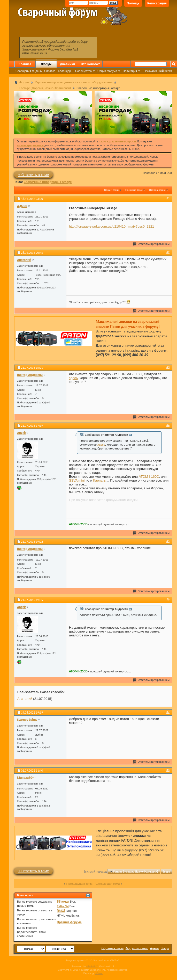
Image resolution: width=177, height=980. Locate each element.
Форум (46, 64)
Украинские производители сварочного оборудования (74, 82)
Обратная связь (113, 948)
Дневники (67, 64)
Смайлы (63, 906)
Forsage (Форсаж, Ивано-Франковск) (45, 88)
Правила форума (69, 922)
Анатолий (25, 699)
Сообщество (83, 71)
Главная (25, 64)
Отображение (157, 190)
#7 (168, 712)
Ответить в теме (33, 175)
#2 (168, 252)
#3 (168, 367)
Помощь (133, 3)
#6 (168, 599)
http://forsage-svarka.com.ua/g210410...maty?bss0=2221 (111, 226)
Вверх (166, 872)
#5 (168, 541)
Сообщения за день (29, 71)
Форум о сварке (137, 948)
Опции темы (112, 190)
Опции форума (107, 71)
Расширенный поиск (158, 71)
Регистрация (157, 3)
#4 (168, 425)
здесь (73, 378)
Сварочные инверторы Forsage (48, 182)
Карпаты (100, 480)
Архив (154, 948)
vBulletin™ (92, 966)
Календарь (65, 71)
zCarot (99, 973)
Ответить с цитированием (151, 244)
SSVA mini (77, 480)
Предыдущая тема (79, 884)
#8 (168, 770)
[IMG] (61, 911)
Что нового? (90, 64)
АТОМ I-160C (149, 477)
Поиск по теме (134, 190)
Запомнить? (79, 9)
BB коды (63, 901)
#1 (168, 198)
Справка (50, 71)
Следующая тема (108, 884)
